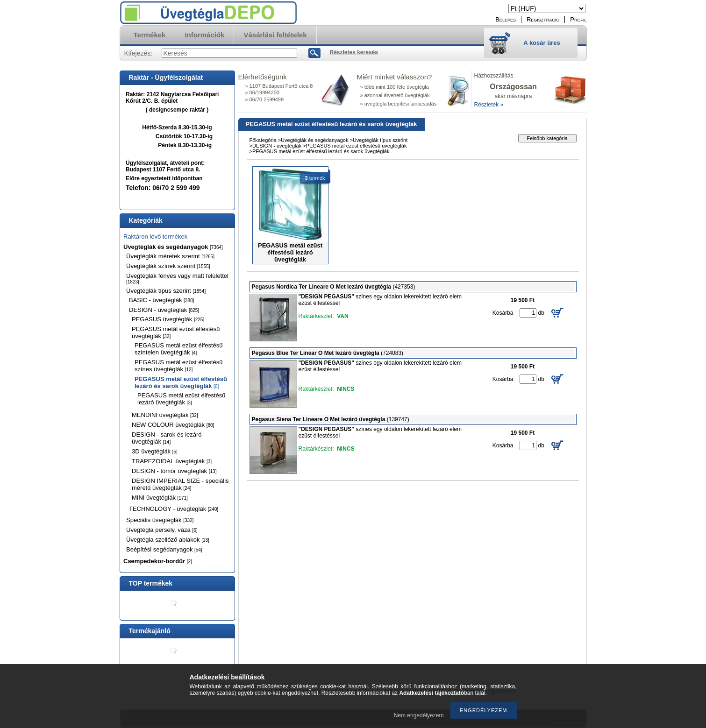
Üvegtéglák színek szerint (168, 266)
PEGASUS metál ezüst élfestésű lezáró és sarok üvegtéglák (181, 382)
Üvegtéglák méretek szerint (170, 256)
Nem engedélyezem (419, 715)
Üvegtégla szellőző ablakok (168, 540)
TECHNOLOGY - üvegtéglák (174, 509)
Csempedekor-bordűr (158, 561)
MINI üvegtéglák (160, 498)
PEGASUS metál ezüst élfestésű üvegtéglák (357, 146)
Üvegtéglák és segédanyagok (173, 247)
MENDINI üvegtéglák (165, 415)
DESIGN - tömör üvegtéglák (174, 471)
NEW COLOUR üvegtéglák (173, 425)
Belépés (506, 19)
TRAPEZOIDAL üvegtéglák (172, 461)
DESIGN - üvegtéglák (164, 310)
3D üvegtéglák (155, 451)
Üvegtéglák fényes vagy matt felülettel (177, 278)
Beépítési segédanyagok (164, 549)
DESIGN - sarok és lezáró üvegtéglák (167, 438)
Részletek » (489, 105)
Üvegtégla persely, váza (162, 530)
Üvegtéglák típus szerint (166, 291)
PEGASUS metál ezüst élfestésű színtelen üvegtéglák (179, 349)
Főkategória (263, 140)
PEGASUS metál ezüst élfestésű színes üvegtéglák (179, 366)
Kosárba (503, 313)
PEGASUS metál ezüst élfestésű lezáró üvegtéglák (182, 399)
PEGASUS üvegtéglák (168, 319)
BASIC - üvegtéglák (161, 300)
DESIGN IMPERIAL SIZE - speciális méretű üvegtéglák (180, 484)
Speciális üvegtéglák (160, 520)
